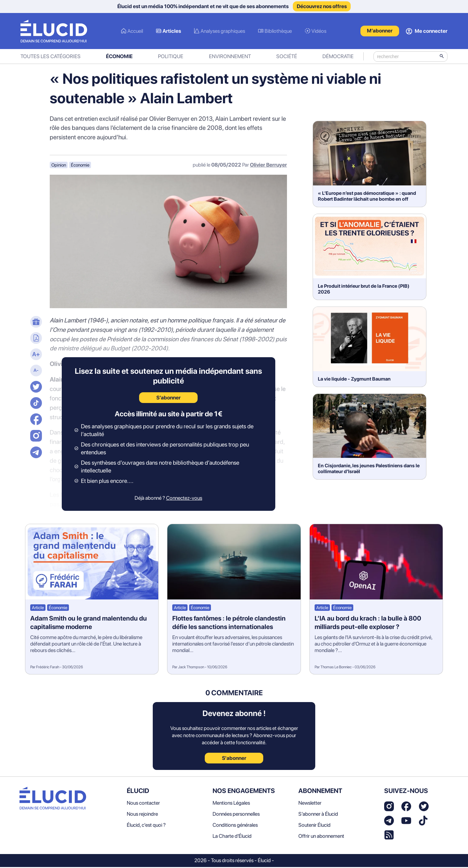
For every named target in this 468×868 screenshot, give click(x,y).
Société (287, 58)
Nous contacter (143, 804)
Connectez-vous (184, 499)
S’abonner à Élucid (318, 815)
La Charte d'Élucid (232, 837)
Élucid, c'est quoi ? (146, 826)
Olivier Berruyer (268, 166)
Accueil (135, 32)
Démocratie (338, 58)
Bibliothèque (278, 32)
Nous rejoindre (142, 815)
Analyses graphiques (223, 32)
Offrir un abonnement (321, 837)
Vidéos (319, 32)
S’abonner (169, 399)
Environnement (230, 58)
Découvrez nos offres (322, 6)
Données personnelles (236, 815)
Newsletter (310, 804)
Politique (171, 58)
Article (38, 609)
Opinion (59, 166)
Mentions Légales (231, 804)
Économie (119, 58)
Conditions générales (235, 826)
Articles (172, 32)
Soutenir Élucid (314, 826)
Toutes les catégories (51, 58)
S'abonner (234, 759)
